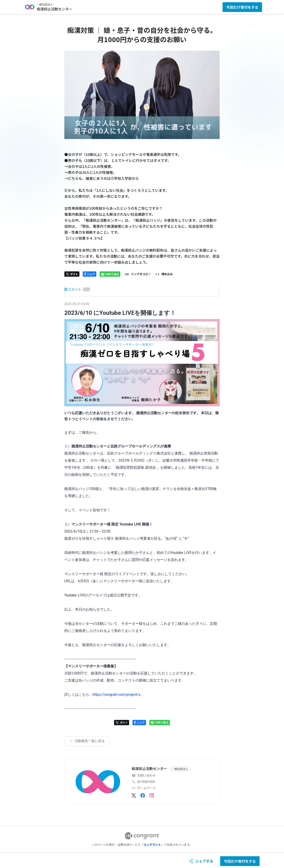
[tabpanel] (142, 523)
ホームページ (146, 788)
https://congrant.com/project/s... (118, 695)
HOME (69, 289)
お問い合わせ (146, 775)
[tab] (69, 289)
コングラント (152, 845)
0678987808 (146, 782)
